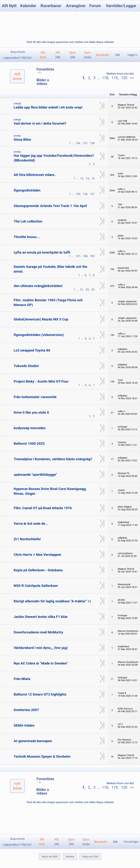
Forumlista (45, 71)
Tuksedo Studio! (26, 366)
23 (93, 290)
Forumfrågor (131, 842)
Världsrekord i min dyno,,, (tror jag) (41, 648)
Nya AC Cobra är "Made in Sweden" (41, 663)
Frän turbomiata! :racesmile (35, 397)
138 (92, 143)
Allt (58, 55)
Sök (118, 55)
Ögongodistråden (27, 190)
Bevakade (102, 55)
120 (124, 78)
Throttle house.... (27, 237)
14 (87, 178)
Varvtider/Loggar (121, 6)
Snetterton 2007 (26, 710)
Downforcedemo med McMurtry (38, 632)
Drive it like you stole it (31, 412)
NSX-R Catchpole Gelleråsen (36, 586)
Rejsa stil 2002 (49, 857)
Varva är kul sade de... (31, 524)
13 (82, 178)
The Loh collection (28, 221)
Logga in (132, 55)
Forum (95, 6)
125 (78, 194)
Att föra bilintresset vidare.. (35, 175)
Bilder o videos (43, 82)
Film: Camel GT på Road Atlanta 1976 (43, 508)
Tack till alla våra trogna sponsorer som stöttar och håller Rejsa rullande (70, 42)
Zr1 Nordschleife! (27, 539)
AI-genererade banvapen (33, 741)
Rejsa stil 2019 (90, 857)
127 (92, 194)
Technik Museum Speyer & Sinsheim (42, 756)
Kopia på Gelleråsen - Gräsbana (38, 570)
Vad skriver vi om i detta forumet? (40, 123)
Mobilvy (70, 857)
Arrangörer (76, 6)
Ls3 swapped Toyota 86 (32, 350)
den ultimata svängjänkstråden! (38, 286)
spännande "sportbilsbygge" (35, 475)
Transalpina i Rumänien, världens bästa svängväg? (53, 459)
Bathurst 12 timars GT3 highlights (40, 694)
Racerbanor (51, 6)
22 (87, 290)
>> (131, 78)
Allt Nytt (9, 6)
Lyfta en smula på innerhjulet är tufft (42, 252)
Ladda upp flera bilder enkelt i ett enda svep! (48, 107)
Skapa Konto (18, 52)
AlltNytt (43, 55)
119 (115, 78)
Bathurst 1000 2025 (29, 444)
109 (92, 256)
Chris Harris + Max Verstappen (37, 555)
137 (85, 143)
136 (78, 143)
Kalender (28, 6)
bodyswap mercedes (30, 428)
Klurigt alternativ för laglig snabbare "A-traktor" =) (52, 601)
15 (93, 178)
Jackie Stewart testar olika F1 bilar (41, 617)
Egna (73, 55)
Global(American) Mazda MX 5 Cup (41, 319)
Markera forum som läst (120, 74)
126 (85, 194)
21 (82, 290)
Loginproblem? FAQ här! (18, 58)
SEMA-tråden (24, 725)
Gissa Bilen (22, 139)
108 (85, 256)
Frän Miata (22, 679)
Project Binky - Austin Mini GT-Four (41, 381)
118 (105, 78)
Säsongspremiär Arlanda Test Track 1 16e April (50, 206)
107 (78, 256)
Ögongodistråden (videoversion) (39, 335)
